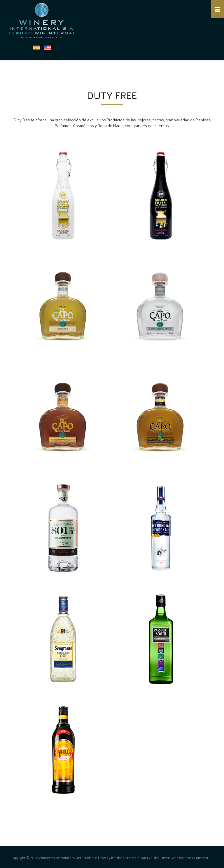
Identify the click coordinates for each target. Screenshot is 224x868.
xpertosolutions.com (194, 858)
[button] (218, 9)
